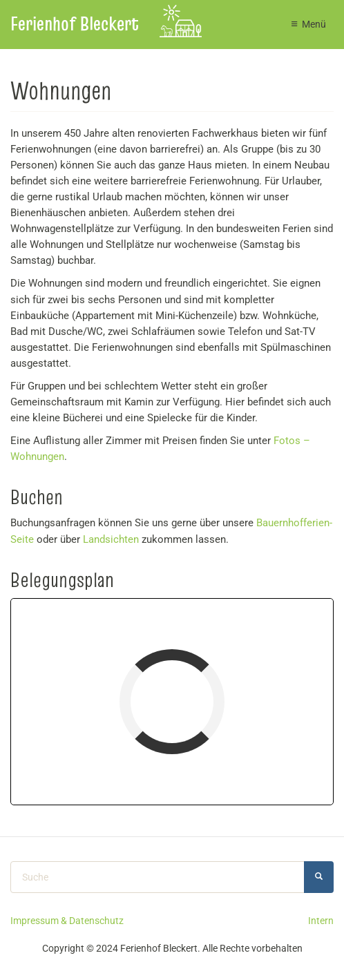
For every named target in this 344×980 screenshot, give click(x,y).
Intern (321, 921)
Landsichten (111, 539)
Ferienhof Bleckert (75, 24)
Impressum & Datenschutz (67, 921)
